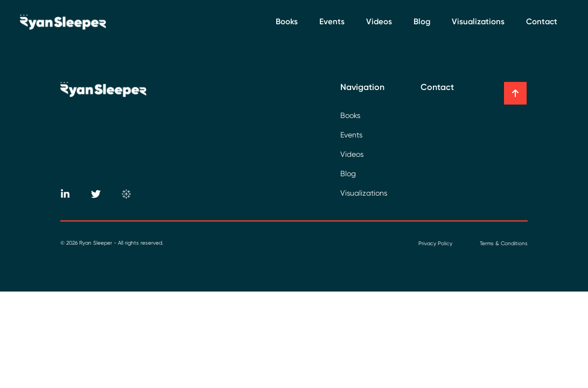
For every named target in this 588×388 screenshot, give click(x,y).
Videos (379, 22)
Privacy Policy (435, 243)
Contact (542, 22)
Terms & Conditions (504, 243)
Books (287, 22)
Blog (422, 22)
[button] (515, 93)
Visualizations (478, 22)
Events (332, 22)
